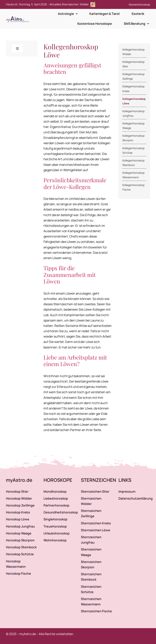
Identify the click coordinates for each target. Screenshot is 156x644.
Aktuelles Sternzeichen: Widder (72, 4)
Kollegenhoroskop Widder (133, 52)
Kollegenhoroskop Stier (133, 64)
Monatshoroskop (139, 4)
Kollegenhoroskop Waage (133, 126)
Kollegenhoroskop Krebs (133, 89)
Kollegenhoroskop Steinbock (133, 163)
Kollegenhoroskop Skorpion (133, 138)
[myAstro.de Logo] (18, 16)
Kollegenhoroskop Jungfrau (133, 113)
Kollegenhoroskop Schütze (133, 150)
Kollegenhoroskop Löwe (134, 101)
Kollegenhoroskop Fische (133, 187)
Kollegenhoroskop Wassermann (133, 175)
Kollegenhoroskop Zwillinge (133, 76)
